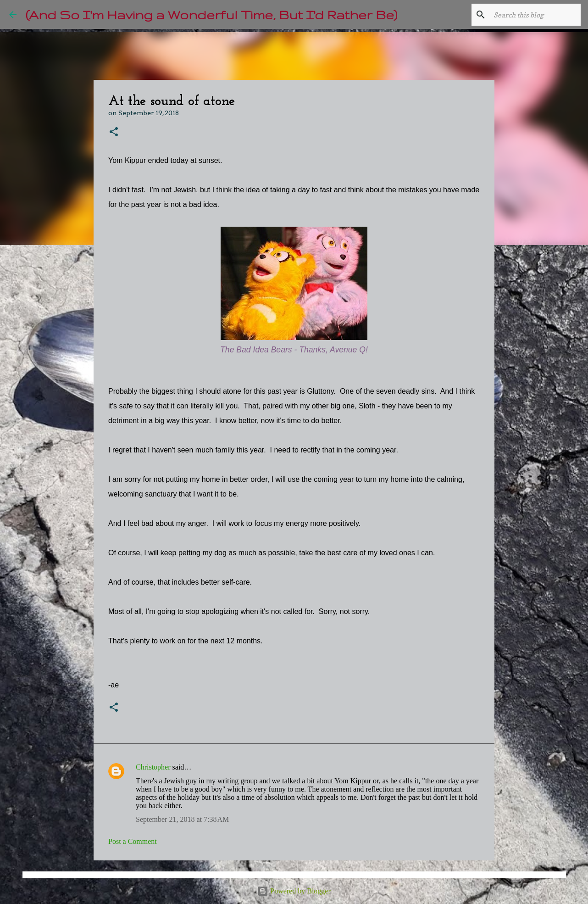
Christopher (153, 767)
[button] (114, 132)
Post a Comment (133, 841)
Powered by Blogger (294, 891)
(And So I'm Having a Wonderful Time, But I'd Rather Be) (211, 14)
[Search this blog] (533, 15)
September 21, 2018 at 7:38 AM (182, 819)
